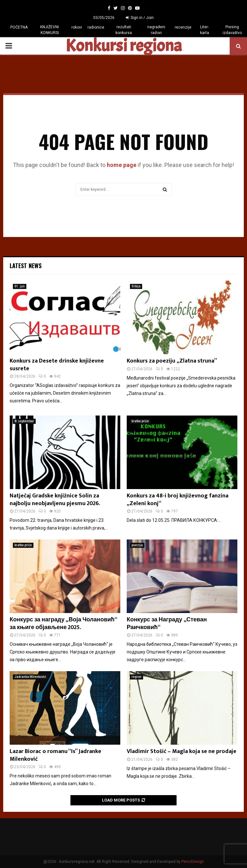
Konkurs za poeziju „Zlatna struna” (172, 361)
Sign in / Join (140, 18)
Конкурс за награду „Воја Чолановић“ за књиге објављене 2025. (63, 623)
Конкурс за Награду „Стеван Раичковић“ (167, 623)
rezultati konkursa (124, 30)
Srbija (136, 286)
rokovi (77, 27)
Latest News (26, 266)
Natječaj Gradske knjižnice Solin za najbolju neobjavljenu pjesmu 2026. (55, 500)
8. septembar (24, 421)
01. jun (20, 286)
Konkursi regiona (123, 46)
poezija (137, 545)
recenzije (183, 27)
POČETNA (19, 27)
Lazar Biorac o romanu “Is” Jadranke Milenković (55, 755)
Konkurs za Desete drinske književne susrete (57, 365)
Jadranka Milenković (30, 677)
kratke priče (140, 421)
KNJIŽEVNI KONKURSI (50, 30)
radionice (96, 27)
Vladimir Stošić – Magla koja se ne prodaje (182, 751)
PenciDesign (193, 862)
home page (122, 165)
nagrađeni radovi (156, 30)
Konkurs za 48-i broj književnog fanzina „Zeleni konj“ (178, 500)
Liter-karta (205, 30)
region (137, 677)
